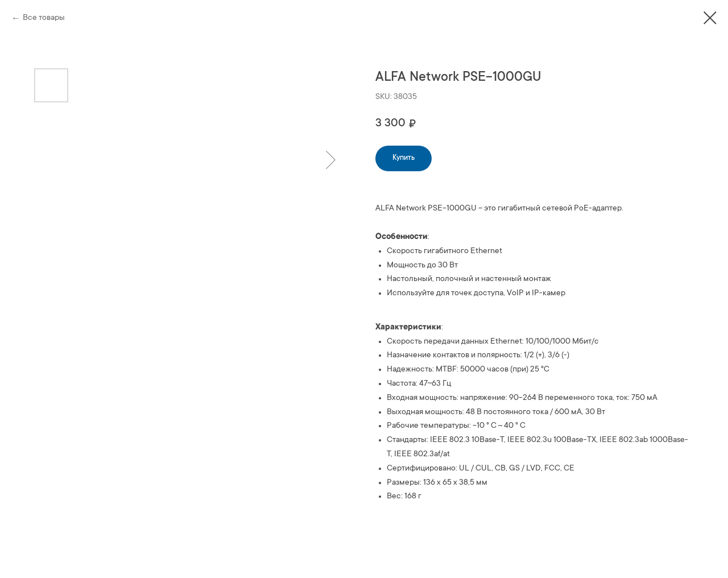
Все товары (44, 18)
